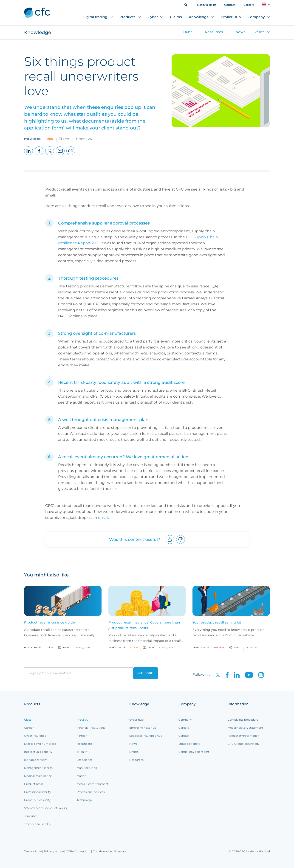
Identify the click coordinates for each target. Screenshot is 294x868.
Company (256, 17)
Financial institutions (91, 728)
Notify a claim (207, 5)
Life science (85, 760)
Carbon (29, 728)
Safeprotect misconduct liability (46, 808)
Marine (81, 776)
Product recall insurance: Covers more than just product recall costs (144, 625)
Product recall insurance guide (49, 622)
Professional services (91, 792)
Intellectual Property (38, 752)
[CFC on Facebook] (225, 675)
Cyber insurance (35, 736)
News (240, 32)
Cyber (153, 17)
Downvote (181, 544)
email (103, 518)
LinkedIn (29, 155)
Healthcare (84, 744)
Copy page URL (71, 155)
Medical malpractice (38, 776)
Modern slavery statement (245, 728)
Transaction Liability (38, 824)
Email (60, 155)
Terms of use (33, 851)
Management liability (38, 768)
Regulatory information (243, 736)
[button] (186, 4)
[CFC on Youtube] (247, 675)
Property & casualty (37, 800)
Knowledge (199, 17)
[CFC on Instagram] (259, 675)
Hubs (188, 32)
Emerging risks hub (143, 728)
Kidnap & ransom (36, 760)
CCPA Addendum (78, 851)
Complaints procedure (243, 720)
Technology (84, 800)
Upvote (170, 544)
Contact (230, 5)
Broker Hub (231, 17)
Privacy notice (54, 851)
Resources (214, 32)
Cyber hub (136, 720)
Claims (176, 17)
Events (259, 32)
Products (127, 17)
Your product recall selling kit (217, 622)
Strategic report (189, 744)
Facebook (39, 155)
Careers (249, 5)
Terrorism (31, 816)
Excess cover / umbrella (40, 744)
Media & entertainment (93, 784)
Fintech (82, 736)
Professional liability (37, 792)
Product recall (34, 784)
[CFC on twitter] (216, 675)
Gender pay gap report (194, 752)
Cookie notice (102, 851)
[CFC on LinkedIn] (235, 675)
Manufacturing (87, 768)
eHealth (82, 752)
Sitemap (120, 851)
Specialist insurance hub (146, 736)
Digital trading (95, 17)
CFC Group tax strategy (243, 744)
